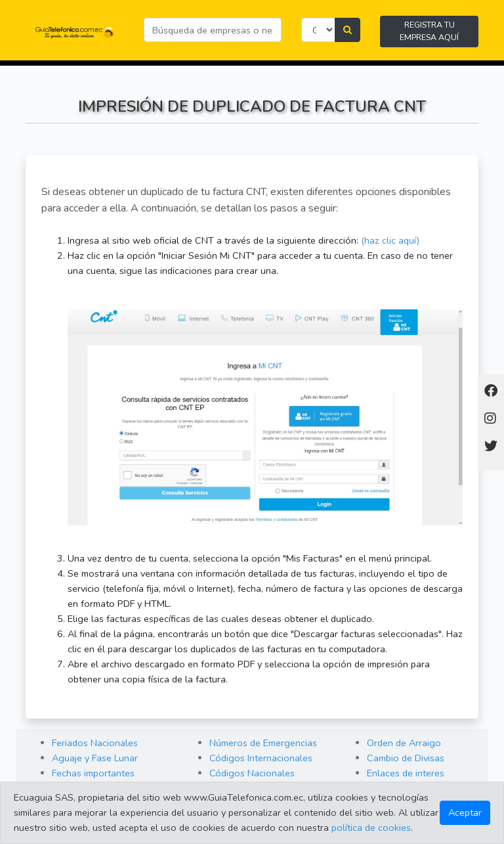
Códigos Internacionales (261, 758)
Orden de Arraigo (404, 743)
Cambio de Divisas (406, 758)
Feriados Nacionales (95, 743)
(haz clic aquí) (390, 240)
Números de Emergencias (263, 743)
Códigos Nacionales (252, 773)
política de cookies (371, 828)
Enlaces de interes (406, 773)
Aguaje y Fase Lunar (95, 758)
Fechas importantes (93, 773)
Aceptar (465, 812)
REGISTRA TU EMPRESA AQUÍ (429, 31)
